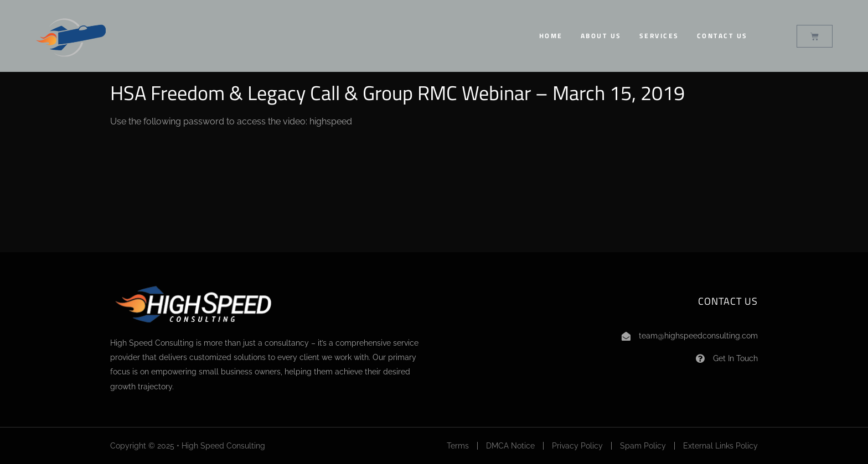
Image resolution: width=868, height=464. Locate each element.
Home (551, 36)
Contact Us (722, 36)
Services (659, 36)
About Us (601, 36)
